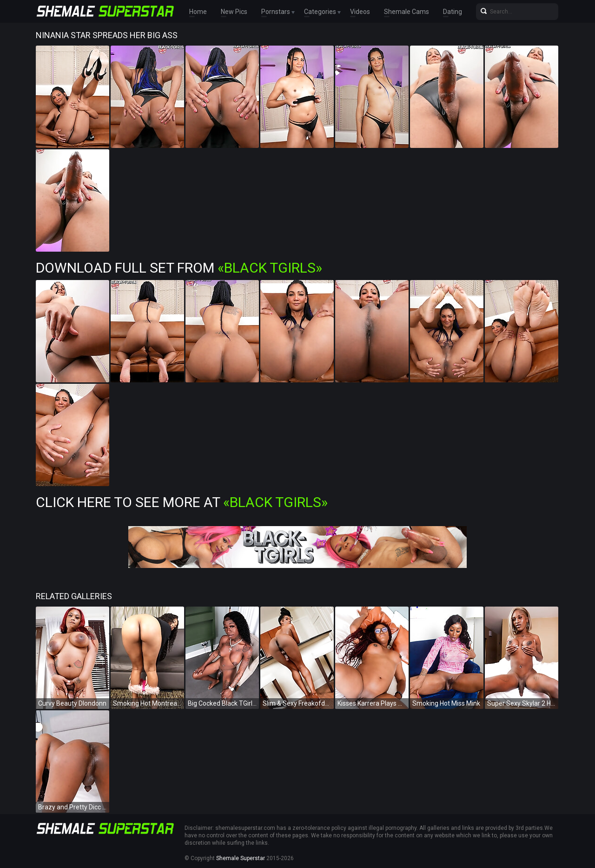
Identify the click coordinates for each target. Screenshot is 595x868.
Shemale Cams (407, 12)
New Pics (234, 12)
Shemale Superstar (241, 858)
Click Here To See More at (182, 502)
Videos (360, 12)
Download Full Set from (179, 268)
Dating (453, 12)
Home (198, 12)
